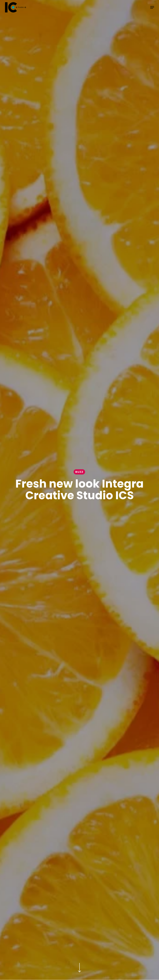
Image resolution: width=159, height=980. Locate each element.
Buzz (79, 472)
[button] (152, 7)
